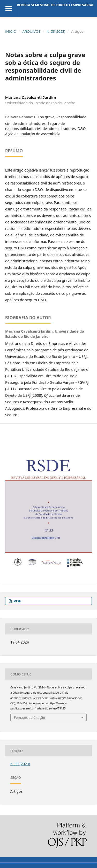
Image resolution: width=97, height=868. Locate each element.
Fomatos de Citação (29, 717)
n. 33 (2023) (56, 31)
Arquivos (31, 31)
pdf (17, 601)
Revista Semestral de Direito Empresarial (55, 5)
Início (11, 31)
